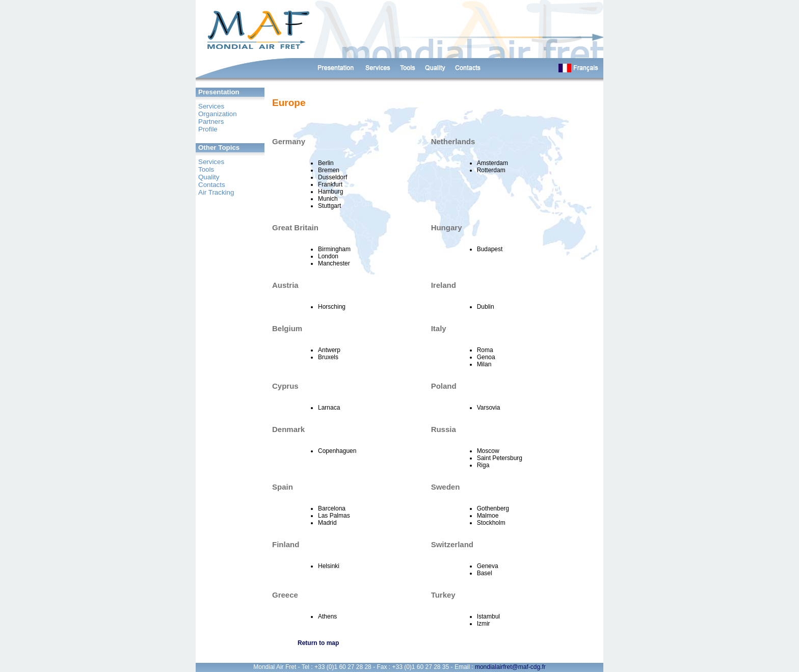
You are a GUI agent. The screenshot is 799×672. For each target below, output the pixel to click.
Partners (211, 122)
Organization (218, 114)
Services (377, 68)
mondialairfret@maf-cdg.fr (510, 667)
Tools (206, 169)
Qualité (435, 68)
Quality (209, 177)
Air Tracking (216, 192)
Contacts (468, 68)
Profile (208, 129)
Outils (408, 68)
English (576, 68)
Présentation (336, 68)
